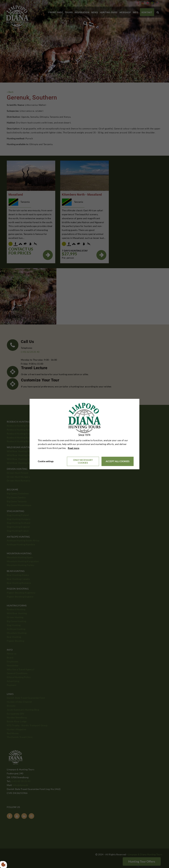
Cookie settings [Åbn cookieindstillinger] (46, 461)
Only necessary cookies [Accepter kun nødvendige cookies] (83, 461)
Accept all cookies (118, 461)
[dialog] (84, 434)
